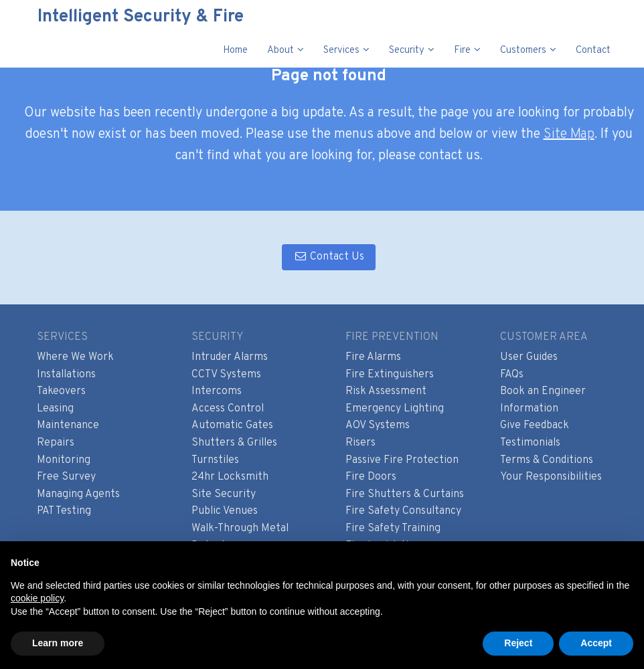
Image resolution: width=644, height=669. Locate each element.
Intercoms (217, 391)
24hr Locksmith (230, 477)
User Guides (529, 357)
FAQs (512, 375)
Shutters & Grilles (234, 443)
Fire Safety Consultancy (403, 511)
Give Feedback (535, 425)
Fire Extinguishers (390, 375)
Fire (462, 51)
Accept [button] (596, 643)
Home (235, 51)
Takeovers (61, 391)
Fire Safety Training (393, 529)
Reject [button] (518, 643)
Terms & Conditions (547, 460)
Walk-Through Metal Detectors (240, 537)
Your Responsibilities (551, 477)
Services (341, 51)
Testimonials (530, 443)
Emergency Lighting (395, 409)
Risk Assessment (386, 391)
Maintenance (68, 425)
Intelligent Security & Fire (132, 17)
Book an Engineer (543, 391)
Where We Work (75, 357)
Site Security (224, 494)
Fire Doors (371, 477)
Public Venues (225, 511)
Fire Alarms (373, 357)
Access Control (228, 409)
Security (407, 51)
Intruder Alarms (230, 357)
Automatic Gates (232, 425)
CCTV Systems (226, 375)
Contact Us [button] (329, 257)
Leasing (55, 409)
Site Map (569, 134)
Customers (523, 51)
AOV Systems (378, 425)
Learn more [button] (58, 643)
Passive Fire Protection (402, 460)
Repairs (56, 443)
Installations (66, 375)
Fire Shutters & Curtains (405, 494)
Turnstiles (215, 460)
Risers (360, 443)
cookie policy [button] (37, 598)
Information (529, 409)
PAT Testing (64, 511)
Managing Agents (78, 494)
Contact (593, 51)
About (280, 51)
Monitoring (64, 460)
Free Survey (66, 477)
